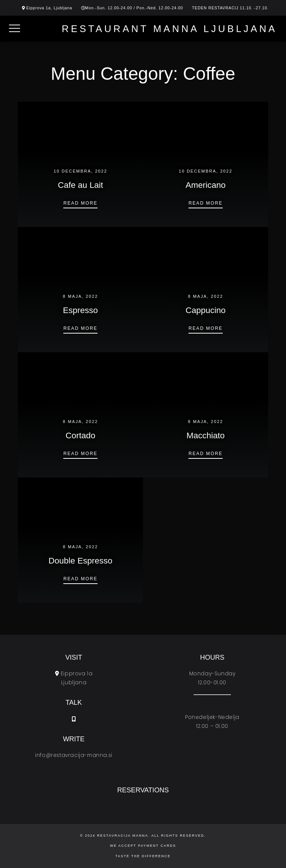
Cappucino (206, 310)
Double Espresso (80, 561)
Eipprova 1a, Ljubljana (49, 8)
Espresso (80, 310)
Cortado (80, 435)
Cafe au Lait (80, 185)
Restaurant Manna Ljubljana (171, 29)
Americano (206, 185)
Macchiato (206, 435)
